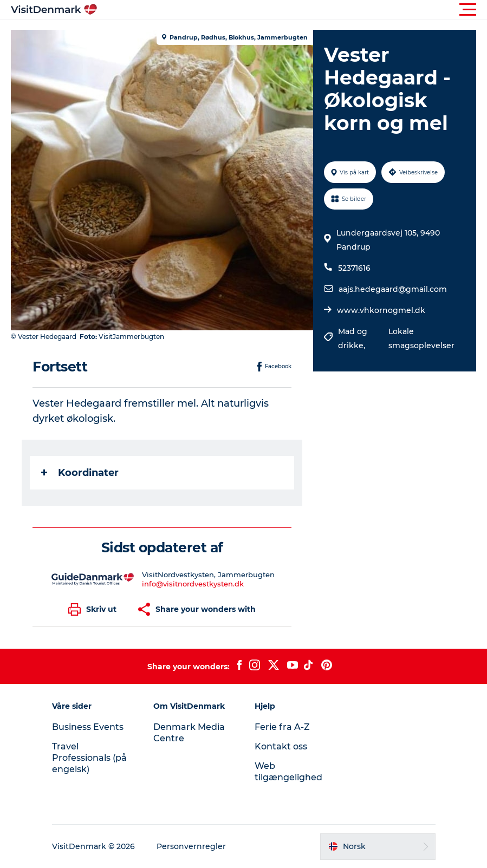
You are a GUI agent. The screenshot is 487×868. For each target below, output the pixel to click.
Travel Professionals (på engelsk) (89, 758)
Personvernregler (191, 846)
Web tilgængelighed (288, 772)
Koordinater (80, 473)
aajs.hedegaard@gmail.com (393, 289)
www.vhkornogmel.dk (381, 310)
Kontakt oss (281, 746)
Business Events (88, 727)
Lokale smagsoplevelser (421, 338)
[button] (292, 10)
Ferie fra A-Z (282, 727)
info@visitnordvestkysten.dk (193, 584)
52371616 (354, 268)
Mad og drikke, (353, 338)
